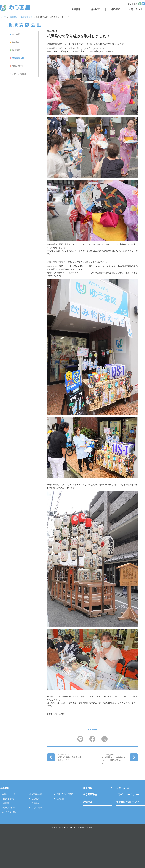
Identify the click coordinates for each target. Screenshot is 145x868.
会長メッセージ (9, 794)
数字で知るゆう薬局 (65, 794)
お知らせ (16, 42)
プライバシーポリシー (128, 794)
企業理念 (6, 803)
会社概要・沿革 (9, 808)
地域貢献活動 (27, 17)
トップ (3, 17)
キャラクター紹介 (10, 812)
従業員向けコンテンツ (128, 802)
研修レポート (18, 66)
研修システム (37, 808)
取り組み (35, 799)
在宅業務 (35, 803)
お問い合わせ (123, 788)
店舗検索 (88, 802)
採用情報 (16, 50)
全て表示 (16, 34)
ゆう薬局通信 (90, 794)
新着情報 (13, 17)
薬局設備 (60, 799)
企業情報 (5, 788)
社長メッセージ (9, 799)
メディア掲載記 (19, 74)
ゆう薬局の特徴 (36, 794)
